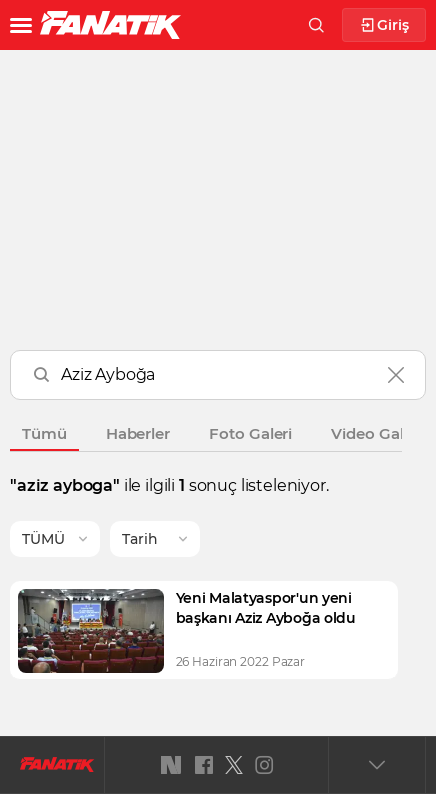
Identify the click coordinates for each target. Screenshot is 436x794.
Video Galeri (376, 433)
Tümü (44, 433)
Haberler (138, 433)
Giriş (384, 25)
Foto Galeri (250, 433)
